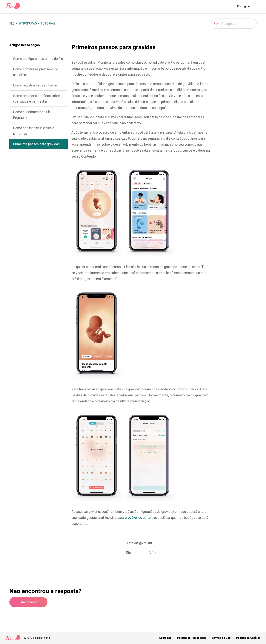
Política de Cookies (248, 638)
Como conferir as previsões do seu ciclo (36, 72)
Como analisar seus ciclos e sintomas (34, 131)
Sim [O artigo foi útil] (129, 553)
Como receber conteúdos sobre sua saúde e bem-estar (36, 99)
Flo (12, 23)
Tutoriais (48, 23)
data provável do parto (134, 518)
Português (247, 6)
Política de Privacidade (192, 638)
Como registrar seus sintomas (35, 85)
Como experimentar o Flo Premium (32, 115)
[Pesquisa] (233, 24)
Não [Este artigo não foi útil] (152, 553)
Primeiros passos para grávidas (36, 144)
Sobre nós (165, 638)
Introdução (28, 23)
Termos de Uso (221, 638)
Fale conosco (28, 602)
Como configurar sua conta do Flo (38, 59)
